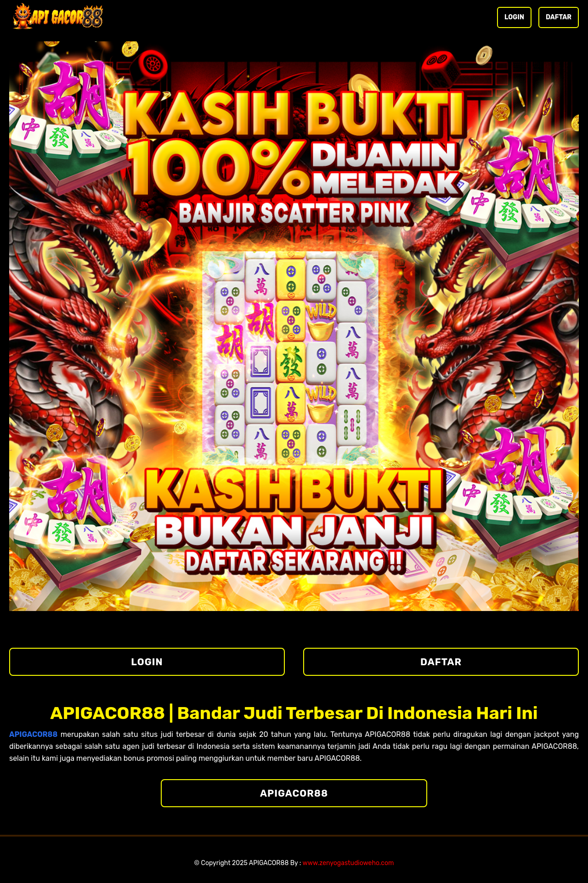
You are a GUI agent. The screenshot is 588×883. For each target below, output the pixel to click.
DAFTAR (559, 17)
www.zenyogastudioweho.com (348, 863)
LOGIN (514, 17)
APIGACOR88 (294, 793)
